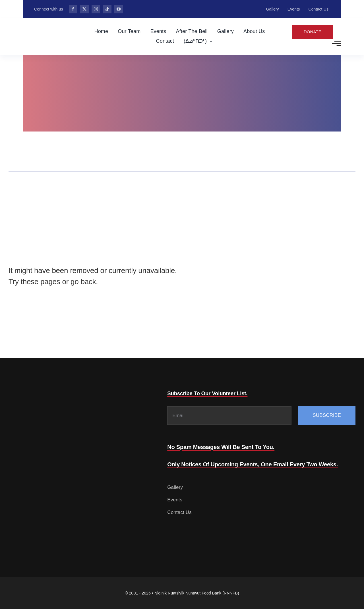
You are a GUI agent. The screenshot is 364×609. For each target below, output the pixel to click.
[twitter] (84, 9)
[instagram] (96, 9)
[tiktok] (107, 9)
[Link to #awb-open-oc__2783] (337, 43)
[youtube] (119, 9)
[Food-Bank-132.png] (42, 24)
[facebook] (73, 9)
